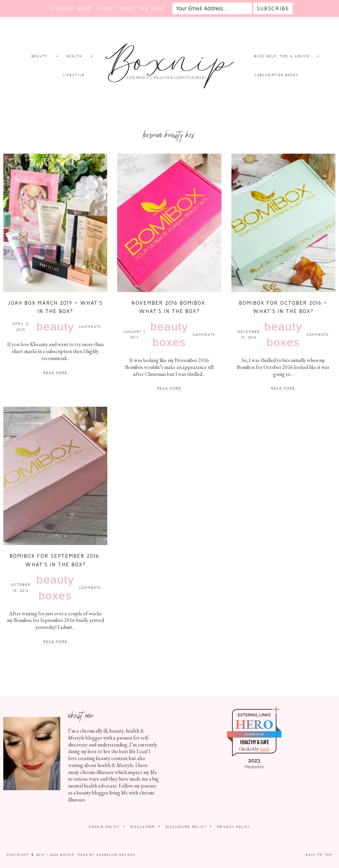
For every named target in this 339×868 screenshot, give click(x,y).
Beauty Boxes (169, 334)
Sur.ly (265, 749)
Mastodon (254, 767)
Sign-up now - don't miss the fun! (107, 8)
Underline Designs (116, 855)
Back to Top (319, 855)
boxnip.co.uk (254, 734)
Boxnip (67, 855)
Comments (90, 327)
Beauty (55, 327)
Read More (55, 373)
